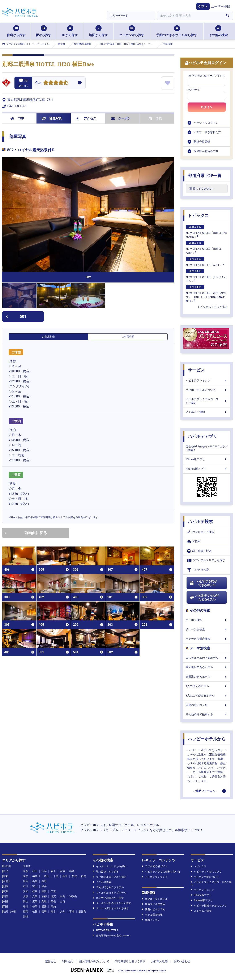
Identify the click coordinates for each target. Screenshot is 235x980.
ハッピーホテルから (207, 739)
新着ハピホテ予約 (153, 909)
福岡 (26, 912)
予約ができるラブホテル (108, 887)
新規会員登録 (202, 142)
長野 (44, 881)
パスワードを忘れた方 (207, 132)
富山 (35, 886)
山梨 (35, 881)
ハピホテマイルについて (207, 390)
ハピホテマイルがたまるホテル (204, 598)
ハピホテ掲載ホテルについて (209, 906)
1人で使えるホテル (207, 686)
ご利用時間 (128, 337)
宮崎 (72, 912)
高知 (53, 906)
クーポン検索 (207, 620)
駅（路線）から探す (106, 872)
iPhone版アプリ (207, 459)
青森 (26, 871)
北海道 (27, 866)
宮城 (63, 871)
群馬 (84, 876)
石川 (26, 886)
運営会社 (51, 961)
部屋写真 (52, 118)
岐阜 (35, 891)
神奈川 (36, 876)
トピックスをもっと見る (212, 307)
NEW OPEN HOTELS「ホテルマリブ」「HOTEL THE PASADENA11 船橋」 (206, 294)
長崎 (44, 912)
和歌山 (73, 896)
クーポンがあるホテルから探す (112, 903)
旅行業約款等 (159, 961)
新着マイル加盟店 (153, 904)
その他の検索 (218, 31)
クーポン (121, 118)
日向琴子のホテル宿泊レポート (112, 936)
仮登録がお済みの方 (206, 151)
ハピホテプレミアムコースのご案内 (207, 401)
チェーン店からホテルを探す (111, 908)
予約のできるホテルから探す (177, 31)
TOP (17, 118)
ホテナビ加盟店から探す (108, 898)
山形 (44, 871)
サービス (196, 370)
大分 (63, 912)
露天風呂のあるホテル (207, 667)
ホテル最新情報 (152, 915)
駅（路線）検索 (199, 551)
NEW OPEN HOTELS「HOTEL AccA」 (204, 247)
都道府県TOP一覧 (205, 176)
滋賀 (53, 896)
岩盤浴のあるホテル (207, 677)
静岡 (44, 891)
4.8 (38, 83)
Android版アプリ (207, 469)
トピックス (198, 215)
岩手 (53, 871)
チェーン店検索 (207, 629)
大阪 (26, 896)
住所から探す (16, 31)
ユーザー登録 (221, 7)
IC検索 (194, 542)
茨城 (74, 876)
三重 (53, 891)
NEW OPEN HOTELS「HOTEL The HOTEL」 (206, 231)
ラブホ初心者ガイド (155, 866)
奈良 (63, 896)
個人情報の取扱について (94, 961)
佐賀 (35, 912)
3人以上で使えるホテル (207, 696)
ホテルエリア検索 (201, 532)
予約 (155, 118)
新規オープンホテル (155, 899)
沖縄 (26, 917)
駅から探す (44, 31)
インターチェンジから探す (110, 866)
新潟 (26, 881)
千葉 (56, 876)
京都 (44, 896)
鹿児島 (82, 912)
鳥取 (44, 901)
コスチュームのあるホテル (207, 658)
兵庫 (35, 896)
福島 (72, 871)
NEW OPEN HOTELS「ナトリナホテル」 (206, 276)
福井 (44, 886)
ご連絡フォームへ (204, 791)
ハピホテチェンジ (202, 890)
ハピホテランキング (207, 380)
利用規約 (68, 961)
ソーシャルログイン (206, 123)
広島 (35, 901)
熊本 (53, 912)
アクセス (86, 118)
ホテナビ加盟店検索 (207, 639)
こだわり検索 (198, 570)
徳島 (35, 906)
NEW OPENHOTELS (105, 930)
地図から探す (98, 31)
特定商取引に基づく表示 (130, 961)
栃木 (65, 876)
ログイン (207, 107)
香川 (26, 906)
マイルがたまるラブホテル (110, 893)
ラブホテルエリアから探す (206, 560)
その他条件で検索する (207, 714)
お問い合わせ (182, 961)
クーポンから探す (132, 31)
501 (16, 316)
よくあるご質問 (207, 412)
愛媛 (44, 906)
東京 (26, 876)
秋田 (35, 871)
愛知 (26, 891)
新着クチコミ (151, 920)
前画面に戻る (26, 533)
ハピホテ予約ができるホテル (203, 583)
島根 (53, 901)
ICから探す (70, 31)
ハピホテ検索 (200, 522)
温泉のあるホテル (207, 705)
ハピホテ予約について (205, 877)
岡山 (26, 901)
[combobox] (190, 16)
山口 (63, 901)
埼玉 (47, 876)
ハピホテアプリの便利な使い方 (161, 872)
